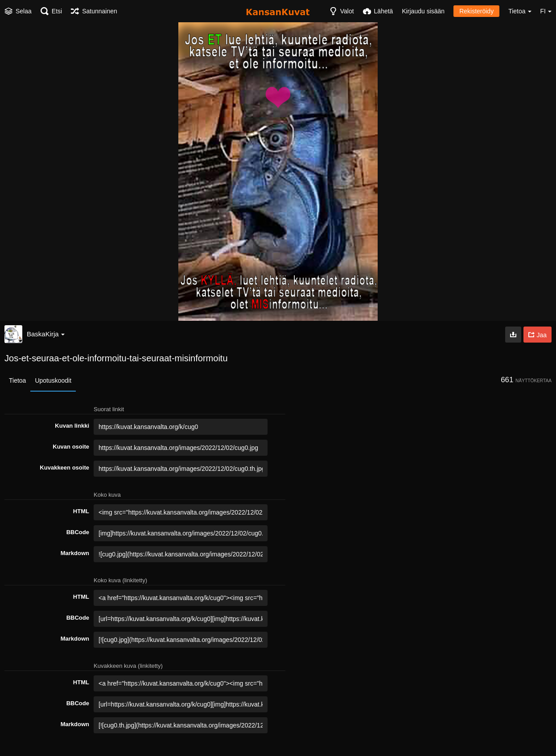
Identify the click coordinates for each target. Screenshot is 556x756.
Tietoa (17, 380)
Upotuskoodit (53, 380)
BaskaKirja (46, 334)
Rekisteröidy (476, 11)
